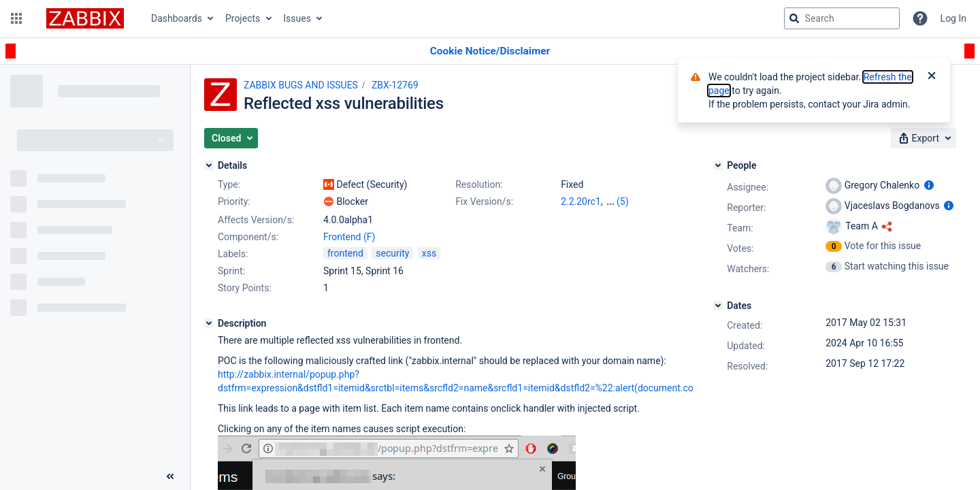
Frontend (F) (349, 237)
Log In (953, 18)
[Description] (209, 323)
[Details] (209, 165)
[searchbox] (842, 18)
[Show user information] (929, 185)
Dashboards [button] (177, 18)
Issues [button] (297, 18)
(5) (623, 201)
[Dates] (718, 306)
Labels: (233, 254)
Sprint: (231, 271)
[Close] (932, 77)
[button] (16, 18)
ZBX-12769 (395, 85)
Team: (740, 228)
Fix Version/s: (484, 201)
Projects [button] (243, 18)
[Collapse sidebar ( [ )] (170, 476)
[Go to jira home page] (85, 18)
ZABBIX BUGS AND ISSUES (301, 85)
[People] (718, 165)
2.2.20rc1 (581, 201)
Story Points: (245, 288)
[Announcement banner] (490, 51)
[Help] (920, 18)
